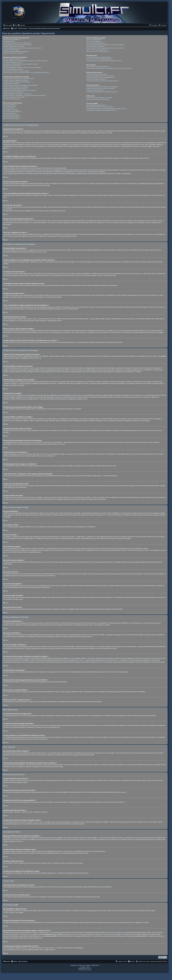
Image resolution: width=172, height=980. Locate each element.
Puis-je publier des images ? (11, 110)
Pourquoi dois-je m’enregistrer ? (12, 39)
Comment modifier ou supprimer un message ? (16, 80)
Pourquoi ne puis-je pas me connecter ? (14, 46)
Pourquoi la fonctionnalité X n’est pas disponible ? (100, 107)
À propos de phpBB (9, 913)
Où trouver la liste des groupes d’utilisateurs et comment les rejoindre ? (106, 45)
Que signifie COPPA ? (9, 41)
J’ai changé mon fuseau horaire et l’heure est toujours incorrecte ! (21, 64)
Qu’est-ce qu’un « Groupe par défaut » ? (97, 50)
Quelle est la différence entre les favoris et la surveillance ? (102, 87)
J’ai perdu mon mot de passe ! (11, 50)
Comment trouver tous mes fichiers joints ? (98, 99)
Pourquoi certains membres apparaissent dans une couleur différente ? (106, 48)
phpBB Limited (50, 911)
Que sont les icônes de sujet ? (11, 118)
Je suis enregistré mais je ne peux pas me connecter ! (18, 45)
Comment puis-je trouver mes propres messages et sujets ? (103, 81)
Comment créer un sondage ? (11, 83)
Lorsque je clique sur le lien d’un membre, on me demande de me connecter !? (27, 73)
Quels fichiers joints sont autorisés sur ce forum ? (100, 98)
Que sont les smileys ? (9, 108)
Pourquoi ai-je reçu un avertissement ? (14, 92)
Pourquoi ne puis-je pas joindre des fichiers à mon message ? (20, 90)
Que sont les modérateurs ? (94, 41)
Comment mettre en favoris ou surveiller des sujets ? (101, 88)
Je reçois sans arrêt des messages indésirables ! (100, 59)
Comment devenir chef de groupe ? (96, 46)
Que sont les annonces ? (10, 113)
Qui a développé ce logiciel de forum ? (97, 105)
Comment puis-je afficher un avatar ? (13, 69)
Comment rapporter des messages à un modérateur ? (18, 94)
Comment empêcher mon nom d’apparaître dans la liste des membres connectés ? (26, 61)
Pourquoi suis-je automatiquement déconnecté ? (16, 51)
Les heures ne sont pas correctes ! (13, 62)
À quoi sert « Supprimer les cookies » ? (14, 53)
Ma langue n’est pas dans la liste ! (12, 66)
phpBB (58, 297)
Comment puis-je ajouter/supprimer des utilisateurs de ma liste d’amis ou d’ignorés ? (109, 68)
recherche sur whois (114, 932)
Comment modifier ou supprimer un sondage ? (16, 87)
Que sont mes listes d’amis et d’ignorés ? (98, 66)
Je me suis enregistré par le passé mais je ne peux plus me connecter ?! (23, 48)
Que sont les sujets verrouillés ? (12, 117)
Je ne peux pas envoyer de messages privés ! (99, 57)
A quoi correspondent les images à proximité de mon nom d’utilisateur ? (22, 67)
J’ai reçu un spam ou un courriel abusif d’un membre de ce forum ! (104, 61)
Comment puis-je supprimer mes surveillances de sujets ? (102, 92)
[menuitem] (15, 25)
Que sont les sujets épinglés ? (11, 115)
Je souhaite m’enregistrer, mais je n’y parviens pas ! (17, 43)
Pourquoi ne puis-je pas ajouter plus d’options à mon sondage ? (20, 85)
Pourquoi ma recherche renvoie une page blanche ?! (101, 77)
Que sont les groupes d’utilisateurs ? (96, 43)
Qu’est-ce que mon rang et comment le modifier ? (17, 71)
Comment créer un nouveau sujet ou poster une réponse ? (19, 78)
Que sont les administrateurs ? (95, 39)
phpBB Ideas (92, 922)
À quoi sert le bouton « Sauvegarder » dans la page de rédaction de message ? (25, 95)
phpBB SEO (88, 968)
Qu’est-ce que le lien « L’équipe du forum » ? (98, 51)
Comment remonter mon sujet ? (12, 99)
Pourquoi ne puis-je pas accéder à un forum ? (16, 89)
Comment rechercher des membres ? (96, 79)
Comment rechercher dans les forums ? (97, 74)
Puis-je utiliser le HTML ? (10, 106)
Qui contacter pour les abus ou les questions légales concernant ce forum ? (107, 109)
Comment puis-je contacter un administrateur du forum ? (102, 110)
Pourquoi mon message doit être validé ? (14, 97)
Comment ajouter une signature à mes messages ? (17, 82)
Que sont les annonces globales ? (12, 111)
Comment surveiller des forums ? (95, 90)
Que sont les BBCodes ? (10, 105)
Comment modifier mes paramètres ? (13, 59)
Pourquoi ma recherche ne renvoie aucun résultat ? (100, 76)
